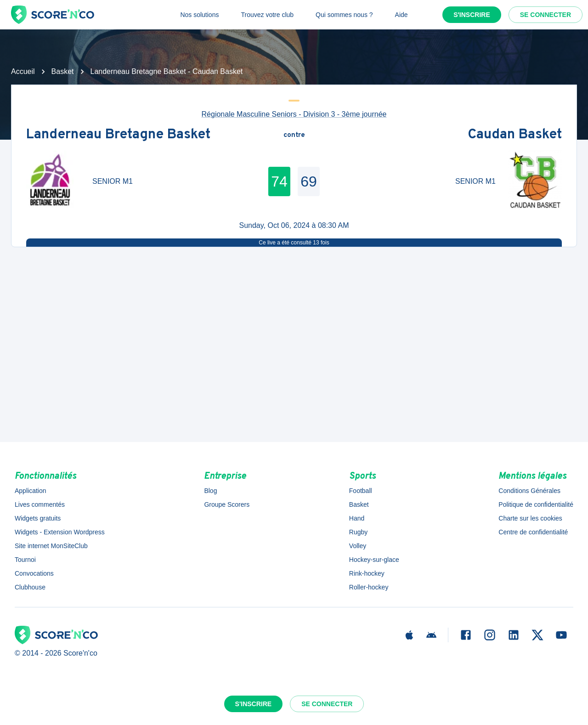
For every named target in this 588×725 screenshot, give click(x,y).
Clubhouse (30, 587)
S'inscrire (472, 15)
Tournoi (25, 560)
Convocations (34, 573)
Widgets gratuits (38, 518)
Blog (210, 491)
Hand (357, 518)
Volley (358, 546)
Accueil (23, 71)
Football (361, 491)
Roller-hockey (369, 587)
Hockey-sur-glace (374, 560)
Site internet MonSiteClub (51, 546)
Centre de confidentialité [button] (533, 532)
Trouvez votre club (267, 15)
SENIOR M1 (113, 181)
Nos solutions (199, 15)
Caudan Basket (515, 135)
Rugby (358, 532)
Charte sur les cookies (530, 518)
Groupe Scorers (227, 504)
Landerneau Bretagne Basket (118, 135)
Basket (63, 71)
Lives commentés (40, 504)
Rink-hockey (367, 573)
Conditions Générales (529, 491)
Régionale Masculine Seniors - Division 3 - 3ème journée (294, 114)
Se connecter (546, 15)
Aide (401, 15)
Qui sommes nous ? (344, 15)
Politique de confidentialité (536, 504)
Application (31, 491)
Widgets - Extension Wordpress (60, 532)
